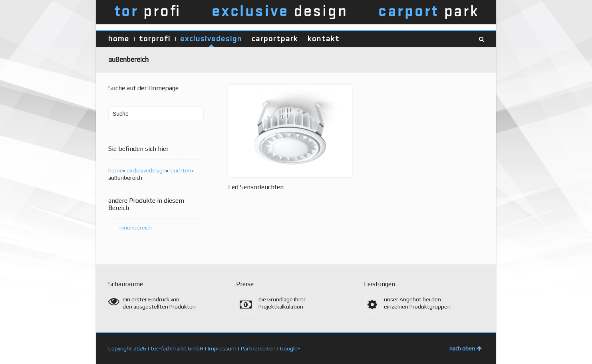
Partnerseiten (258, 348)
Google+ (290, 348)
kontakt (324, 39)
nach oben (466, 348)
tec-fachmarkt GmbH (177, 348)
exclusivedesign (211, 39)
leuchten (180, 170)
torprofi (155, 39)
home (119, 39)
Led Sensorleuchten (256, 187)
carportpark (275, 39)
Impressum (222, 348)
